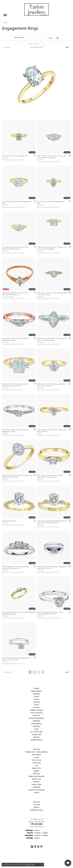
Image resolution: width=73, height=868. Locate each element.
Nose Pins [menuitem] (37, 715)
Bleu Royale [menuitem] (36, 755)
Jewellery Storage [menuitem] (36, 710)
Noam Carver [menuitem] (36, 784)
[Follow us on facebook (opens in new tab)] (35, 847)
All (43, 672)
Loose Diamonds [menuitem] (37, 713)
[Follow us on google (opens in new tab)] (32, 847)
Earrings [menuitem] (36, 707)
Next (67, 47)
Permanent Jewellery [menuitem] (36, 718)
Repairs (37, 807)
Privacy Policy (26, 857)
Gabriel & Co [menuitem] (37, 768)
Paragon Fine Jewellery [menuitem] (37, 790)
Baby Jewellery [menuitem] (36, 691)
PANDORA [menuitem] (36, 721)
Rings (5, 22)
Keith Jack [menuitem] (36, 774)
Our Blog (36, 805)
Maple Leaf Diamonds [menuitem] (36, 776)
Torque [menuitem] (36, 792)
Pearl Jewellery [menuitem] (36, 724)
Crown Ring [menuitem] (36, 763)
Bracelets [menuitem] (36, 694)
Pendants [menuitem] (36, 726)
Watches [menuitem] (36, 737)
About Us (36, 802)
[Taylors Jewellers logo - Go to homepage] (37, 10)
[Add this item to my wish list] (34, 156)
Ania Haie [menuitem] (36, 749)
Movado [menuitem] (36, 782)
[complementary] (57, 856)
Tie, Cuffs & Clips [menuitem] (37, 732)
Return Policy (15, 857)
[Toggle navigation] (5, 15)
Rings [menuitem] (36, 729)
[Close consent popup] (42, 865)
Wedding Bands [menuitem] (36, 740)
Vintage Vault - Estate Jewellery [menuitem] (37, 752)
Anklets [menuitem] (36, 688)
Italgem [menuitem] (36, 771)
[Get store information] (37, 827)
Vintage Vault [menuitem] (36, 734)
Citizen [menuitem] (36, 757)
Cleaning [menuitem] (36, 702)
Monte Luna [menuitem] (36, 779)
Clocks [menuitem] (37, 705)
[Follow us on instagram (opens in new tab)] (38, 847)
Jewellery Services (37, 810)
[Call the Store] (36, 824)
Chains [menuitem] (36, 696)
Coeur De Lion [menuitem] (36, 760)
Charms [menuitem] (36, 699)
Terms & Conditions (39, 857)
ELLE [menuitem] (36, 765)
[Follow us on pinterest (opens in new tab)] (41, 847)
